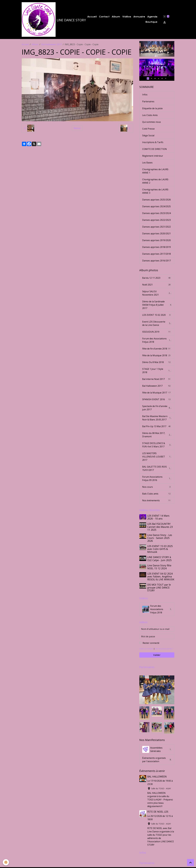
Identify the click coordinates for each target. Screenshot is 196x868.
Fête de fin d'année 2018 (157, 348)
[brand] (50, 19)
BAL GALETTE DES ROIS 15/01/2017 (157, 468)
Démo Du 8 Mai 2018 (157, 362)
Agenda (152, 17)
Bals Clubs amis (157, 493)
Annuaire (139, 17)
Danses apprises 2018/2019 (156, 247)
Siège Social (148, 135)
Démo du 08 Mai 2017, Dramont (157, 434)
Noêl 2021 (157, 284)
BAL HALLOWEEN (157, 776)
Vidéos (127, 17)
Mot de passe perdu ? (164, 648)
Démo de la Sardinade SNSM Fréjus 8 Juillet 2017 (157, 305)
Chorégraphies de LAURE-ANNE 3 (156, 191)
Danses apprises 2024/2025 (156, 206)
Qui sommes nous (152, 122)
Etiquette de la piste (152, 108)
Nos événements (157, 500)
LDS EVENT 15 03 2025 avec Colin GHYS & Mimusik (160, 549)
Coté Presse (148, 128)
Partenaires (148, 101)
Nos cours (157, 487)
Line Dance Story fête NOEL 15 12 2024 (159, 567)
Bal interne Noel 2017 (157, 379)
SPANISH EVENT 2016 (157, 399)
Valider (157, 655)
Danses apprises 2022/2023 (156, 220)
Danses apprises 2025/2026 (156, 199)
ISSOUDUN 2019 (157, 332)
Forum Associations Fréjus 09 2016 (157, 478)
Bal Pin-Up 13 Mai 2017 (157, 426)
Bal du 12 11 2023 (157, 278)
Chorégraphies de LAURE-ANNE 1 (156, 171)
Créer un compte (146, 648)
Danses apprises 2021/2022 (156, 226)
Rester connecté (151, 643)
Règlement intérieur (153, 156)
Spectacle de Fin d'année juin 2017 (157, 408)
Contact (104, 17)
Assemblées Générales (157, 749)
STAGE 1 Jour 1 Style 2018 (157, 370)
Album (116, 17)
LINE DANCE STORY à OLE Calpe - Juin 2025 (159, 558)
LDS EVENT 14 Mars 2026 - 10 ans (158, 517)
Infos (145, 95)
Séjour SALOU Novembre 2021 (157, 293)
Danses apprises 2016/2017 (156, 260)
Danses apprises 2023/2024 (156, 213)
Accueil (92, 17)
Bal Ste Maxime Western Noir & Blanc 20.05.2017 (157, 418)
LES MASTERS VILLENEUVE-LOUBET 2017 (157, 456)
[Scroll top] (190, 862)
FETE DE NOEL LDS (158, 811)
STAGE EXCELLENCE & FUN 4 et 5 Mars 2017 (157, 445)
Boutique (151, 22)
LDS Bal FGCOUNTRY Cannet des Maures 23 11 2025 (160, 527)
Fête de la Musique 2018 (157, 355)
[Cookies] (6, 862)
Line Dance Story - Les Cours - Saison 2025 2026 (160, 538)
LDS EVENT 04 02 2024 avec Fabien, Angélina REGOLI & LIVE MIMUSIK (161, 576)
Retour (77, 128)
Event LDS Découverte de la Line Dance (157, 323)
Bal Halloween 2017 (52, 44)
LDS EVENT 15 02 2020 (157, 315)
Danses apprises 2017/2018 (156, 254)
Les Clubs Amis (150, 115)
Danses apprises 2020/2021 (156, 233)
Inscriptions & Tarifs (153, 142)
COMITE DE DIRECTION (154, 149)
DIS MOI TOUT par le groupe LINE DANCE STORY (159, 587)
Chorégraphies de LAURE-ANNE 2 (156, 181)
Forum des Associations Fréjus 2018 (157, 340)
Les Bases (147, 162)
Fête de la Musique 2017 (157, 392)
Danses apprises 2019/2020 (156, 240)
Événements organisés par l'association (157, 759)
